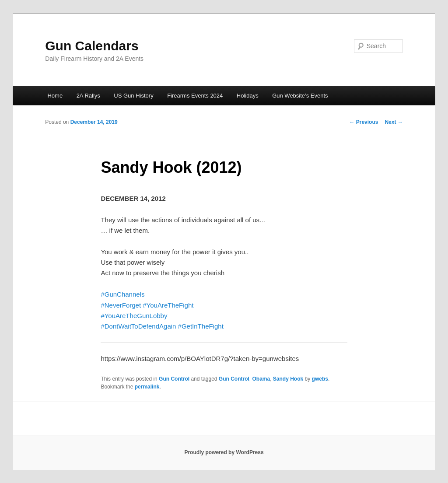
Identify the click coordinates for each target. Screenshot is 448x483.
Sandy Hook (288, 379)
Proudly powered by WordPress (224, 452)
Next (394, 122)
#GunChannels (122, 294)
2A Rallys (88, 96)
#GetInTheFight (201, 326)
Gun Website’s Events (300, 96)
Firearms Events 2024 (195, 96)
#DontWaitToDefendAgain (138, 326)
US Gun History (133, 96)
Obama (261, 379)
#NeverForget (121, 305)
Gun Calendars (92, 46)
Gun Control (174, 379)
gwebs (320, 379)
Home (55, 96)
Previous (364, 122)
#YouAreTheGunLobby (134, 316)
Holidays (248, 96)
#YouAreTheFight (168, 305)
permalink (147, 387)
